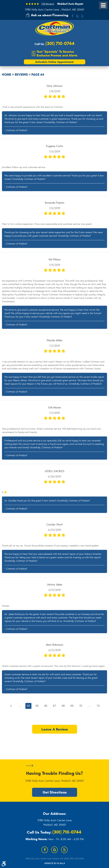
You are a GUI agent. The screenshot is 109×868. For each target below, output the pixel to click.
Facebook (72, 16)
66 (46, 706)
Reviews (21, 75)
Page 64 (38, 75)
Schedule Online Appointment (54, 62)
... (19, 706)
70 (81, 706)
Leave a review (54, 730)
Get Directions (55, 792)
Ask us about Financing (50, 15)
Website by (54, 863)
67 (54, 706)
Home (7, 75)
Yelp (82, 16)
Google (77, 16)
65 (37, 706)
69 (72, 706)
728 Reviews (48, 4)
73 (98, 706)
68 (63, 706)
